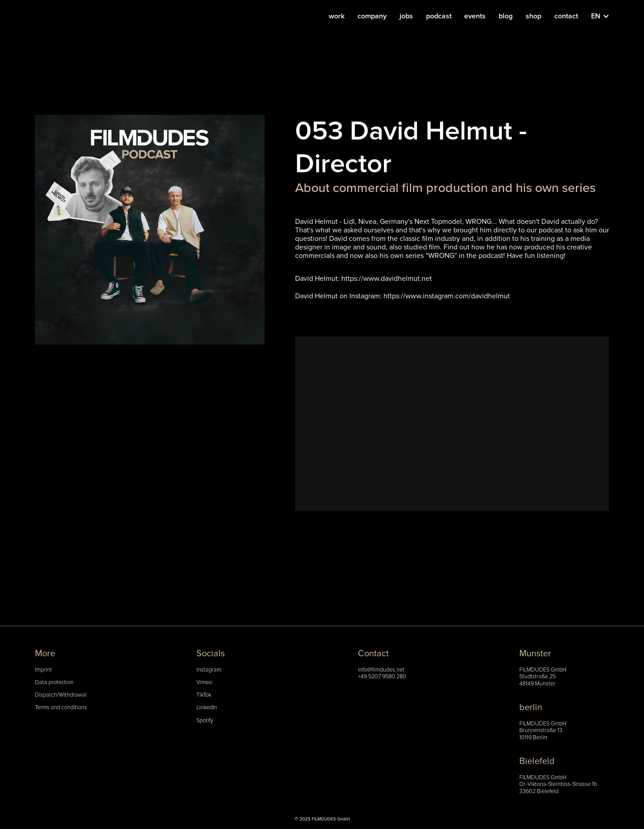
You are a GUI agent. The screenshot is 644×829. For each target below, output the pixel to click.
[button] (605, 16)
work (337, 16)
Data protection (54, 683)
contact (566, 16)
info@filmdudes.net (381, 670)
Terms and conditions (61, 708)
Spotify (205, 721)
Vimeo (204, 683)
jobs (406, 16)
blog (506, 16)
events (475, 16)
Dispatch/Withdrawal (61, 695)
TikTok (204, 695)
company (372, 16)
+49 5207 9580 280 (382, 677)
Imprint (44, 670)
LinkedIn (207, 708)
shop (533, 16)
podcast (439, 16)
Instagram (209, 670)
